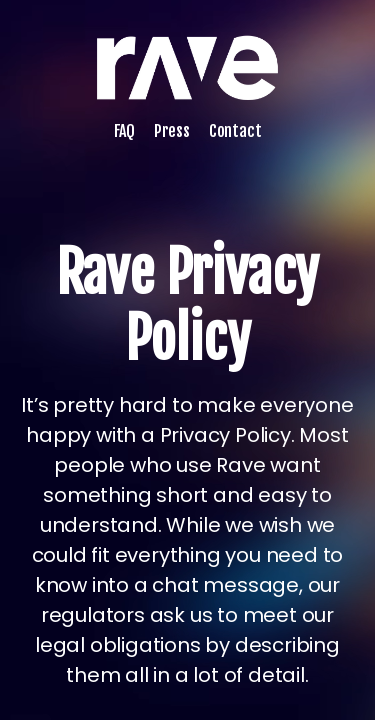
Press (172, 131)
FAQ (124, 131)
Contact (235, 131)
